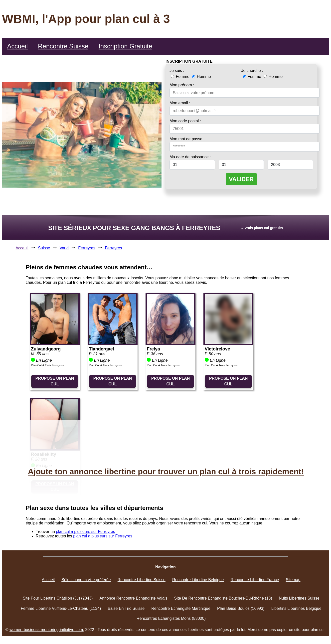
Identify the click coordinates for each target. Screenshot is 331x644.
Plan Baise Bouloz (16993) (241, 608)
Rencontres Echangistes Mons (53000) (171, 618)
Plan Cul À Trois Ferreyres (47, 365)
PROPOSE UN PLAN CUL (55, 381)
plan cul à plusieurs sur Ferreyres (85, 532)
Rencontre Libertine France (255, 580)
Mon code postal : (185, 121)
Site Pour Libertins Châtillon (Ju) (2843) (58, 598)
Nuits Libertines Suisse (299, 598)
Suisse (44, 248)
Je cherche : (252, 71)
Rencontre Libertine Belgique (198, 580)
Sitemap (293, 580)
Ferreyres (87, 248)
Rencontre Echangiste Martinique (181, 608)
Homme (201, 77)
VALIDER (241, 179)
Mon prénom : (182, 85)
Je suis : (177, 71)
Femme (181, 77)
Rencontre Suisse (63, 46)
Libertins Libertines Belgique (296, 608)
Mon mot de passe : (187, 139)
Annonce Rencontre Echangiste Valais (133, 598)
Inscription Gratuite (125, 46)
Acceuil (22, 248)
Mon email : (180, 103)
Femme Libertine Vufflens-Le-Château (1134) (61, 608)
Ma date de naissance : (190, 157)
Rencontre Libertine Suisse (142, 580)
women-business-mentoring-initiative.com (46, 630)
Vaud (64, 248)
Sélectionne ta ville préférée (86, 580)
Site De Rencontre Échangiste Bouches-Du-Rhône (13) (223, 598)
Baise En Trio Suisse (126, 608)
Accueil (17, 46)
